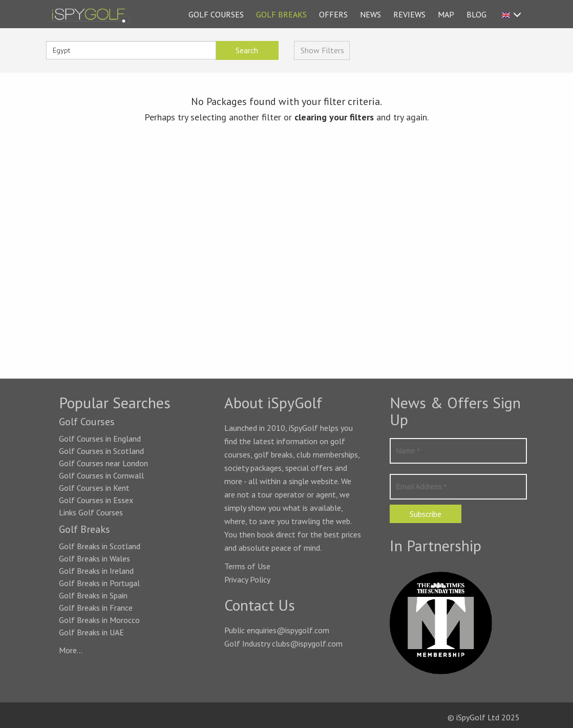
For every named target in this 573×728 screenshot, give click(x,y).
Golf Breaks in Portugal (99, 583)
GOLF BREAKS (281, 14)
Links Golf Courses (91, 512)
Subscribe (426, 514)
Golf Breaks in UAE (91, 632)
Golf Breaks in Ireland (96, 571)
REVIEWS (409, 14)
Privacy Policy (247, 579)
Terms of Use (247, 566)
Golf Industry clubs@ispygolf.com (283, 643)
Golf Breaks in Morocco (99, 620)
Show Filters (322, 50)
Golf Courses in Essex (96, 500)
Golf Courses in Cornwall (101, 475)
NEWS (370, 14)
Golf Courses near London (103, 463)
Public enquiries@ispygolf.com (277, 630)
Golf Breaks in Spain (93, 595)
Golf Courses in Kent (94, 488)
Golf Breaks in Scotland (100, 546)
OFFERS (333, 14)
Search (247, 50)
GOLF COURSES (216, 14)
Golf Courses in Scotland (101, 451)
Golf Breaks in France (96, 608)
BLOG (476, 14)
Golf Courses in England (100, 439)
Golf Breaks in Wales (94, 558)
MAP (446, 14)
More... (71, 650)
